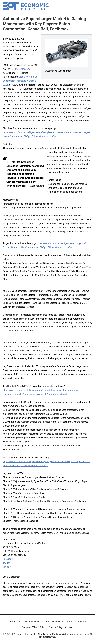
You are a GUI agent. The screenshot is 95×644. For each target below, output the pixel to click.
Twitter (6, 563)
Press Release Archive (29, 622)
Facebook (8, 559)
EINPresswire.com (21, 69)
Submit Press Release (53, 622)
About (12, 622)
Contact (69, 627)
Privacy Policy (55, 627)
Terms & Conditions (76, 622)
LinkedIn (7, 567)
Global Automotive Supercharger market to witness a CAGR (20, 81)
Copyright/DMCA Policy (34, 627)
